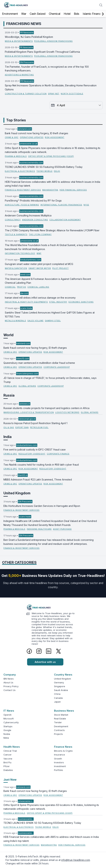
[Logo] (53, 607)
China (57, 694)
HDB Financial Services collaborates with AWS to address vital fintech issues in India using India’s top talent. (52, 184)
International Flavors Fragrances (61, 205)
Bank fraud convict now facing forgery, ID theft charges (37, 133)
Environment (10, 14)
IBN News (9, 679)
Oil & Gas (9, 427)
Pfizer (7, 766)
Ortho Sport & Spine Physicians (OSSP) (51, 156)
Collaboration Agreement (65, 220)
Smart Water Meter (40, 268)
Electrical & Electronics (20, 171)
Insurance (59, 755)
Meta (6, 738)
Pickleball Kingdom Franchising (53, 41)
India (8, 437)
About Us (8, 682)
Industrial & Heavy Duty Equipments (26, 302)
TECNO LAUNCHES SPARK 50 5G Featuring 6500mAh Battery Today (44, 167)
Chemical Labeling (38, 287)
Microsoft (9, 719)
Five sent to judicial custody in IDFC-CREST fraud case (35, 450)
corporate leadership (57, 367)
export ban (22, 427)
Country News (63, 675)
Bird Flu (7, 762)
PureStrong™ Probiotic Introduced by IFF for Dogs (33, 201)
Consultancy (13, 220)
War (24, 14)
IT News (9, 711)
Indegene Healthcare (39, 529)
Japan (57, 702)
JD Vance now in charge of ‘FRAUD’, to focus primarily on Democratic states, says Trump (50, 380)
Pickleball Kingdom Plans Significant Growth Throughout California (42, 52)
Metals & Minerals (15, 321)
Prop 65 (22, 287)
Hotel (67, 14)
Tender (58, 722)
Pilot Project (61, 268)
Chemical (55, 14)
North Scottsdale (72, 94)
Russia (9, 395)
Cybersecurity (11, 722)
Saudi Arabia (61, 690)
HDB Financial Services (73, 190)
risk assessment (55, 137)
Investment (60, 766)
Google (7, 730)
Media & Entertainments (19, 41)
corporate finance (58, 454)
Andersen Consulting (35, 220)
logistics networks (67, 412)
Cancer (8, 755)
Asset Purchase (62, 529)
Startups (8, 726)
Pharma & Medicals (16, 156)
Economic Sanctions (81, 302)
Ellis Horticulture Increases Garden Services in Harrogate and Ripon (42, 506)
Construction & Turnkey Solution (26, 94)
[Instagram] (39, 651)
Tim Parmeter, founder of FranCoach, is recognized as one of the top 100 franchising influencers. (47, 69)
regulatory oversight (32, 454)
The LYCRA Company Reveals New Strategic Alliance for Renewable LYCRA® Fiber (52, 230)
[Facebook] (29, 651)
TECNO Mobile (44, 171)
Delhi (57, 171)
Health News (12, 747)
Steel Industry (58, 302)
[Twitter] (58, 651)
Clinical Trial (10, 751)
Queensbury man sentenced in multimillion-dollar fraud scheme (39, 363)
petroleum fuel (39, 427)
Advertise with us (45, 662)
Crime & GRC (12, 137)
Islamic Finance (92, 14)
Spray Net (54, 94)
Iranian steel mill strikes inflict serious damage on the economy (40, 298)
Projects (58, 734)
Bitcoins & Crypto (63, 751)
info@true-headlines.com (76, 860)
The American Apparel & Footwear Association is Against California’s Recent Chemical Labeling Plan (48, 281)
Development (61, 726)
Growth (58, 759)
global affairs (27, 386)
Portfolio (59, 770)
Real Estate (60, 719)
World (8, 335)
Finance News (63, 747)
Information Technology (20, 253)
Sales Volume (35, 321)
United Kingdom (17, 493)
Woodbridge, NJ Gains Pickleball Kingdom (29, 37)
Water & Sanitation (16, 268)
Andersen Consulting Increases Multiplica (28, 215)
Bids (77, 14)
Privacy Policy (11, 686)
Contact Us (9, 690)
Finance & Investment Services (23, 190)
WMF (39, 253)
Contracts (59, 730)
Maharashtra (50, 190)
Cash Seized (38, 14)
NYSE (86, 205)
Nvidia (7, 734)
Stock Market (61, 715)
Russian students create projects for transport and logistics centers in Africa (46, 408)
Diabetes (8, 770)
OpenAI (7, 715)
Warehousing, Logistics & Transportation (29, 412)
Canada (58, 698)
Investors (59, 762)
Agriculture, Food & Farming (22, 205)
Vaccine (8, 759)
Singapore (60, 686)
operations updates (32, 137)
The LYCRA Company (40, 234)
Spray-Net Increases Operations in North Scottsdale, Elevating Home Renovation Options (51, 87)
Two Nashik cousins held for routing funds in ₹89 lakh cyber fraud (41, 465)
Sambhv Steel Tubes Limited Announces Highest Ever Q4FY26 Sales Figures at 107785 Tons (50, 315)
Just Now (10, 780)
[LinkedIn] (49, 651)
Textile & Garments (16, 234)
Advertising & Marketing (19, 75)
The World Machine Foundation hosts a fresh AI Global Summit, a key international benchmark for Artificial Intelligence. (51, 247)
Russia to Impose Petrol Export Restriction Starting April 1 (35, 423)
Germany (59, 682)
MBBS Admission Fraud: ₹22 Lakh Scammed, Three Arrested (38, 480)
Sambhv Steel (53, 321)
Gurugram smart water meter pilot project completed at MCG (39, 264)
